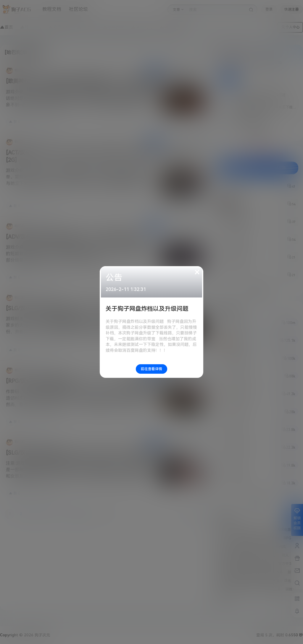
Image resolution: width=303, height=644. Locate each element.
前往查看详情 (151, 369)
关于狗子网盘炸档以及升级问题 (147, 309)
